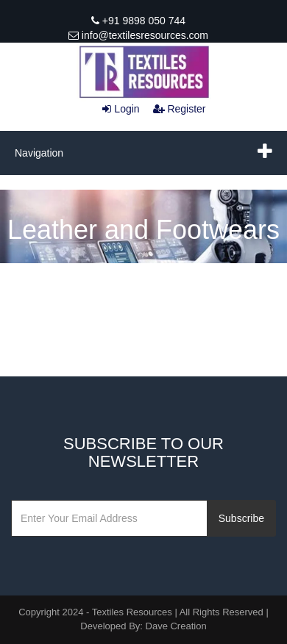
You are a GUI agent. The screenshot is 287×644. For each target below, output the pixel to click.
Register (180, 109)
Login (121, 109)
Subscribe (241, 518)
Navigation (39, 153)
